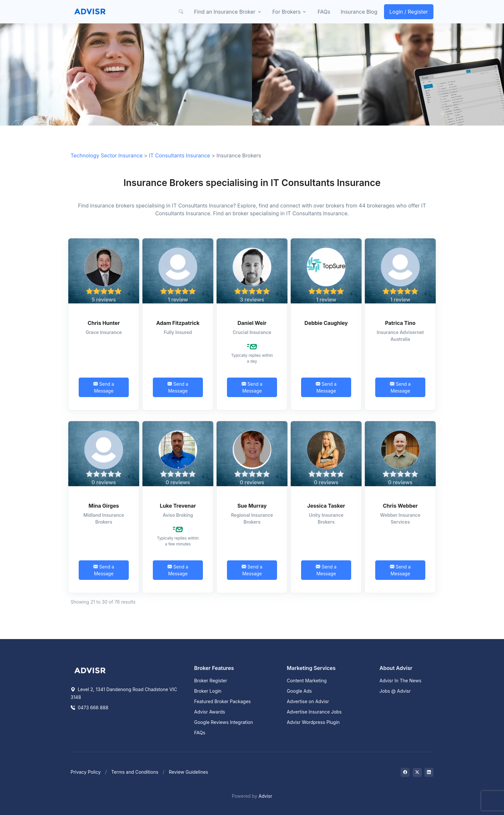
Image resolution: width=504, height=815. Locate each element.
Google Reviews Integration (224, 722)
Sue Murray (252, 506)
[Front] (90, 12)
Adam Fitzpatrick (178, 323)
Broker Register (211, 681)
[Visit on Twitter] (417, 772)
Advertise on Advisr (308, 701)
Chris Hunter (104, 323)
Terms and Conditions (135, 772)
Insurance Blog (359, 12)
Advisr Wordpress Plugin (313, 722)
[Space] (90, 670)
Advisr (265, 796)
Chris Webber (400, 506)
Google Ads (299, 691)
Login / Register (409, 12)
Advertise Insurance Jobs (314, 712)
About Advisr (396, 668)
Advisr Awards (210, 712)
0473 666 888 (89, 708)
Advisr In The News (400, 681)
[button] (181, 12)
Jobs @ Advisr (395, 691)
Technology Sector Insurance (106, 155)
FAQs (324, 12)
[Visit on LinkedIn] (429, 772)
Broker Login (208, 691)
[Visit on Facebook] (405, 772)
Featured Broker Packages (222, 701)
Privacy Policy (86, 772)
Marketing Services (311, 668)
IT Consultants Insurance (179, 155)
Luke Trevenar (178, 506)
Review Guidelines (188, 772)
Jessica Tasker (326, 506)
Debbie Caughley (326, 323)
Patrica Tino (400, 323)
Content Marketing (307, 681)
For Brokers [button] (287, 12)
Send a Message (104, 387)
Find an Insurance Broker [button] (225, 12)
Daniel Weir (252, 323)
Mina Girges (104, 506)
